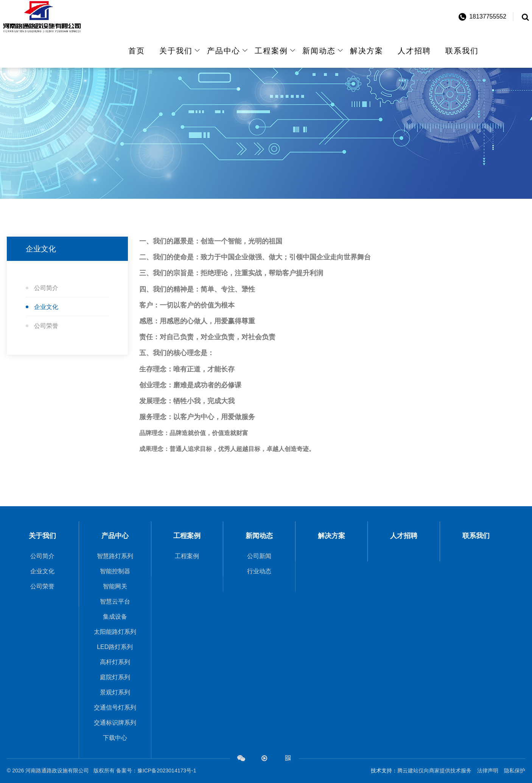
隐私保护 (515, 771)
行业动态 (259, 571)
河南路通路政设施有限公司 (59, 771)
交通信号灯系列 (115, 707)
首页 (137, 51)
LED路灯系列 (115, 647)
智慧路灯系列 (115, 556)
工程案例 (271, 51)
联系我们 (462, 51)
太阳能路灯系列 (115, 632)
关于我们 (176, 51)
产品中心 (224, 51)
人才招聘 (414, 51)
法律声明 (488, 771)
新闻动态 (319, 51)
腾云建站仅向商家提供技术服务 (434, 771)
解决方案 (367, 51)
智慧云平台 (115, 601)
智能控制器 (115, 571)
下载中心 (115, 738)
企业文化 (46, 307)
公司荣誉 (46, 326)
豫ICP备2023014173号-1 (167, 771)
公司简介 (46, 288)
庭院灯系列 (115, 677)
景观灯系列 (115, 692)
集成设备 (115, 617)
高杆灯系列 (115, 662)
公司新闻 (259, 556)
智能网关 (115, 586)
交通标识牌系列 (115, 723)
